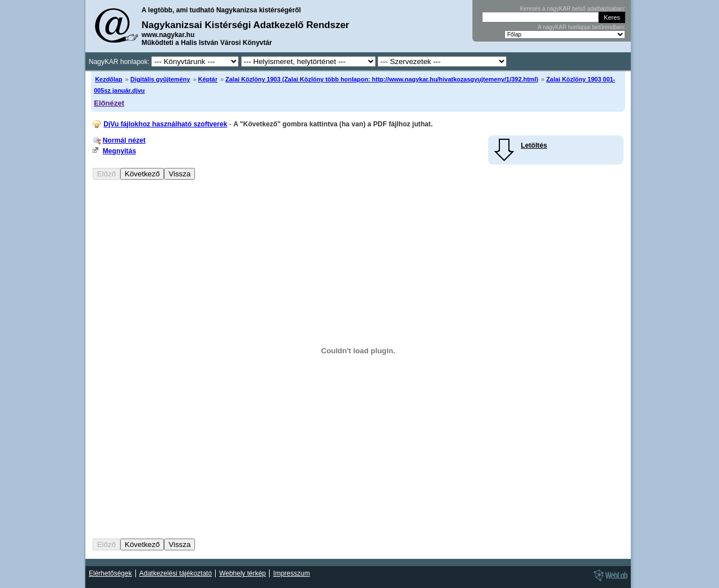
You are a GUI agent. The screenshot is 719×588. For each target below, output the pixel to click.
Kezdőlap (109, 79)
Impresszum (291, 573)
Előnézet (109, 103)
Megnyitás (119, 151)
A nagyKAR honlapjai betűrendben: (581, 27)
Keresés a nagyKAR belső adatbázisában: (573, 9)
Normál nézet (124, 140)
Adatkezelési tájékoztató (176, 573)
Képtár (208, 79)
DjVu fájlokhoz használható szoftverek (165, 124)
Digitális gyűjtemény (160, 79)
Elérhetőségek (110, 573)
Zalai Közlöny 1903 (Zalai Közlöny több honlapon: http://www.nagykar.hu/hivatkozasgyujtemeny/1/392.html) (382, 79)
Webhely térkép (242, 573)
